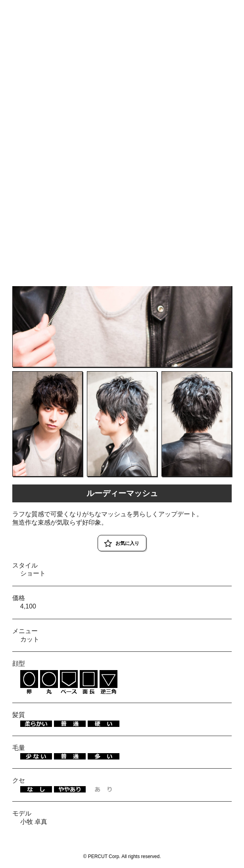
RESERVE (225, 9)
